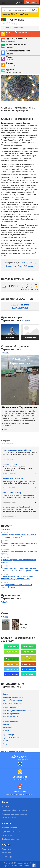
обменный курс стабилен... (13, 478)
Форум (9, 57)
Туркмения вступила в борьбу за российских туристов (19, 561)
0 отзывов (10, 47)
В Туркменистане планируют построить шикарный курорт (17, 586)
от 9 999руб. (10, 41)
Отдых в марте (28, 674)
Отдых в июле (28, 652)
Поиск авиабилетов (20, 308)
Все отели (5, 602)
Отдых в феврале (12, 674)
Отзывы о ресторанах (12, 714)
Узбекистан (29, 266)
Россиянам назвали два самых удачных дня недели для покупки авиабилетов (19, 536)
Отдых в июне (12, 652)
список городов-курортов (15, 72)
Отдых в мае (28, 647)
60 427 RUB (25, 305)
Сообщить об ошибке (11, 839)
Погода (9, 63)
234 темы (9, 60)
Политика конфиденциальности (15, 810)
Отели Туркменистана (16, 45)
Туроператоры (9, 735)
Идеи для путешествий (11, 832)
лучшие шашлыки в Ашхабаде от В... (17, 507)
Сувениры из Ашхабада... (13, 493)
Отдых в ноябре (28, 664)
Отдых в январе (28, 669)
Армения (32, 263)
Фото (5, 744)
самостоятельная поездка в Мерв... (17, 450)
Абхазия (24, 263)
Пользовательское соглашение (14, 814)
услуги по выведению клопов (13, 751)
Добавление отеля (9, 828)
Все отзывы (5, 353)
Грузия (9, 266)
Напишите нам (20, 792)
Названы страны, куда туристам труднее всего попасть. (19, 553)
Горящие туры (8, 857)
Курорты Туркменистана (13, 700)
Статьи (6, 730)
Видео (6, 694)
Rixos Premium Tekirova (20, 14)
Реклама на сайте (9, 818)
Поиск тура (7, 849)
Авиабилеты (7, 853)
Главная (6, 28)
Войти (19, 3)
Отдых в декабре (12, 669)
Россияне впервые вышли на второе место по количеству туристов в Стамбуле (19, 544)
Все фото (4, 617)
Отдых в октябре (12, 664)
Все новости (5, 529)
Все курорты (26, 321)
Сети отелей (7, 835)
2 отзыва (9, 35)
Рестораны (8, 727)
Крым (15, 266)
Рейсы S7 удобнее (10, 464)
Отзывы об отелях (10, 721)
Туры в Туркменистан (16, 38)
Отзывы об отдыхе (11, 717)
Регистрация (32, 2)
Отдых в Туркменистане (18, 32)
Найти (34, 10)
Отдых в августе (12, 659)
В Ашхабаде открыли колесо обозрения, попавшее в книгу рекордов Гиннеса (17, 578)
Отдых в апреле (12, 647)
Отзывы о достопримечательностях (17, 711)
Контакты (6, 807)
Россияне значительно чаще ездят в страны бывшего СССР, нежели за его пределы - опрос (20, 569)
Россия (21, 266)
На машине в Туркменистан (20, 407)
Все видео (24, 628)
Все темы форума (7, 444)
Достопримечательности (18, 51)
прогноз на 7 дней (12, 66)
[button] (4, 88)
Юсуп (5, 429)
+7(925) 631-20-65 (20, 777)
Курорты (10, 69)
